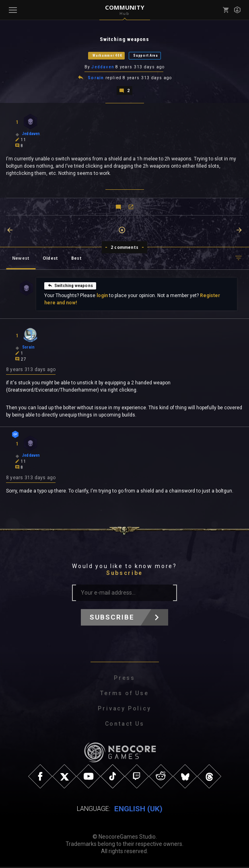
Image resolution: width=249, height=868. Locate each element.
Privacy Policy (124, 710)
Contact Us (125, 725)
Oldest (50, 259)
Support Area (145, 56)
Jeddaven (103, 68)
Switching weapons (70, 286)
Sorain (96, 79)
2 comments (124, 248)
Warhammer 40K (107, 56)
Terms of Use (124, 695)
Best (76, 259)
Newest (21, 259)
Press (124, 679)
